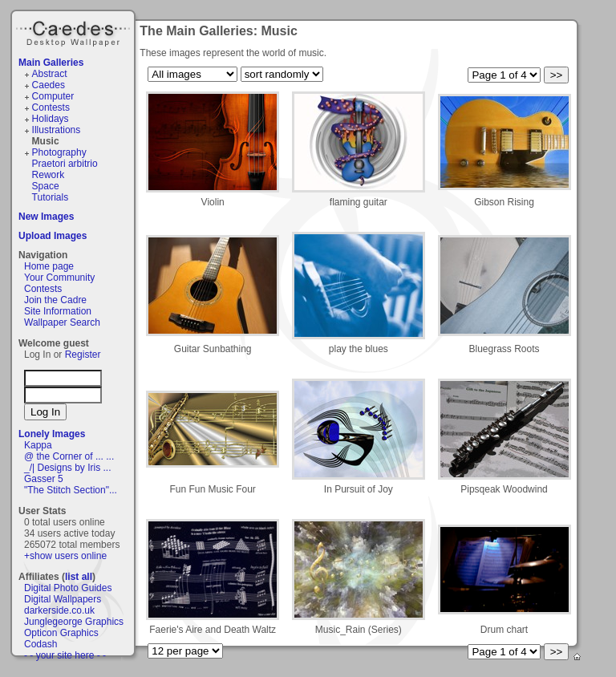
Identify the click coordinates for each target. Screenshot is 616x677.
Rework (49, 175)
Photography (59, 152)
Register (83, 355)
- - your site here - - (65, 655)
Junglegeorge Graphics (74, 622)
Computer (53, 96)
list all (79, 577)
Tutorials (51, 197)
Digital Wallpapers (63, 599)
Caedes (75, 31)
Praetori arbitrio (65, 164)
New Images (46, 217)
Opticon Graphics (61, 633)
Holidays (51, 119)
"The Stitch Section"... (71, 490)
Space (46, 186)
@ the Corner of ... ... (69, 456)
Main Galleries (51, 63)
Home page (49, 266)
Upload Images (53, 236)
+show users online (65, 556)
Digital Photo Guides (68, 588)
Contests (51, 107)
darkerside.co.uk (59, 610)
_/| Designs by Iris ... (68, 468)
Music (46, 141)
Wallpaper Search (62, 322)
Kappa (38, 445)
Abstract (50, 74)
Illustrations (57, 130)
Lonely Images (52, 434)
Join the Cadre (55, 300)
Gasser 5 (44, 479)
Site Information (58, 311)
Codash (41, 644)
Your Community (59, 278)
